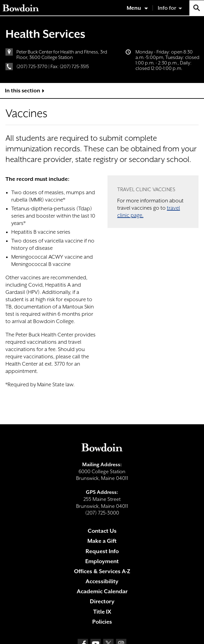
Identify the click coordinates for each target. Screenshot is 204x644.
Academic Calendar (102, 591)
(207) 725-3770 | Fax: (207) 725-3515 (53, 67)
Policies (102, 622)
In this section (23, 91)
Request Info (102, 551)
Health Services (45, 34)
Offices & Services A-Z (102, 571)
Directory (102, 601)
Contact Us (102, 531)
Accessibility (102, 581)
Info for (167, 8)
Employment (102, 561)
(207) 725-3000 (102, 513)
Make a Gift (102, 541)
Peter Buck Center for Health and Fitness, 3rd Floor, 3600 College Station (62, 55)
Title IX (102, 612)
